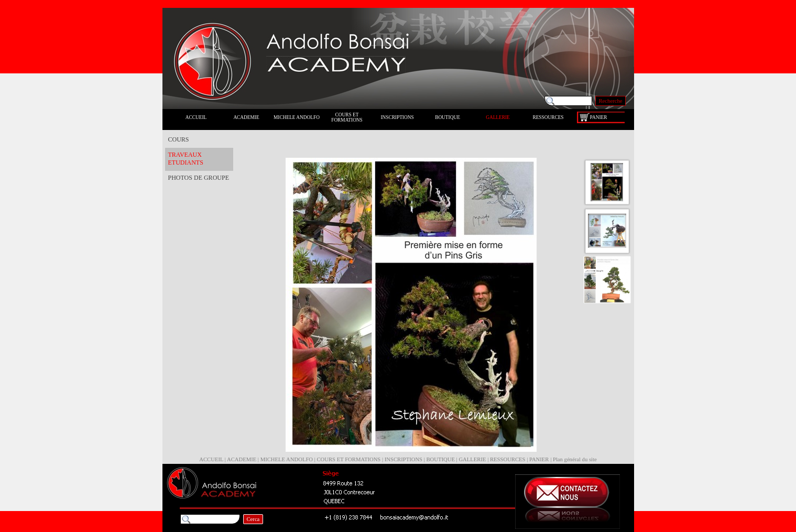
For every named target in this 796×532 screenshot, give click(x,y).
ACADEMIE (242, 459)
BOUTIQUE (440, 459)
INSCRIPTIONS (404, 459)
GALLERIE (472, 459)
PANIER (539, 459)
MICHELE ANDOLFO (287, 459)
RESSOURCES (508, 459)
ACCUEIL (211, 459)
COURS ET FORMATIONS (349, 459)
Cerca (253, 519)
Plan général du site (575, 459)
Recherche (611, 101)
